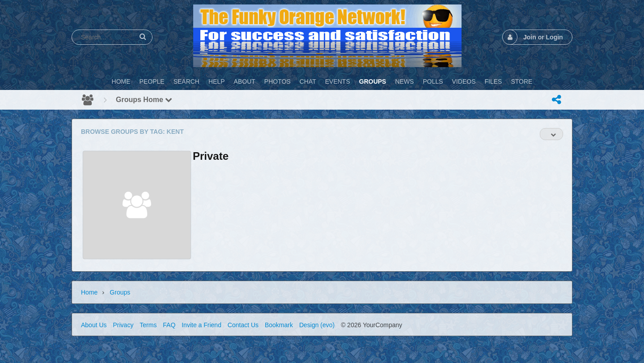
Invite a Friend (201, 325)
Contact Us (243, 325)
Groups (120, 292)
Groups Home (144, 100)
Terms (148, 325)
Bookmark (279, 325)
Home (89, 292)
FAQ (169, 325)
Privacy (123, 325)
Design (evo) (317, 325)
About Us (94, 325)
